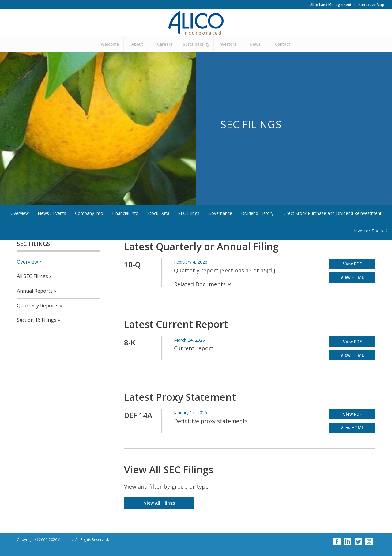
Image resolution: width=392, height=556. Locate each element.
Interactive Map (371, 4)
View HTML (352, 277)
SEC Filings (189, 213)
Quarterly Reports (38, 306)
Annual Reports (35, 291)
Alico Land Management (331, 4)
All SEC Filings (32, 276)
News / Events (52, 213)
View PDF (352, 264)
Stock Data (158, 213)
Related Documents (203, 284)
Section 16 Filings (37, 320)
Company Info (89, 213)
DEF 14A (138, 415)
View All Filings (159, 503)
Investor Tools (369, 231)
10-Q (132, 264)
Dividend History (257, 213)
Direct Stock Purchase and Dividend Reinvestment (332, 213)
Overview (20, 213)
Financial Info (125, 213)
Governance (220, 213)
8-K (130, 342)
